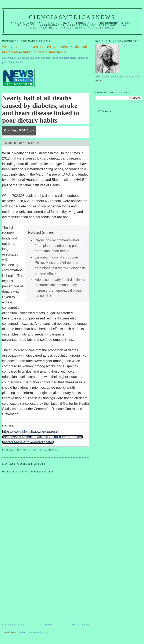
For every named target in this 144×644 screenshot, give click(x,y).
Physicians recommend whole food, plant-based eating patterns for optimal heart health (60, 246)
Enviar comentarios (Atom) (33, 632)
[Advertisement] (34, 593)
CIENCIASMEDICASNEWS (72, 17)
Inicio (48, 624)
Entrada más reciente (14, 624)
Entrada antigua (80, 624)
